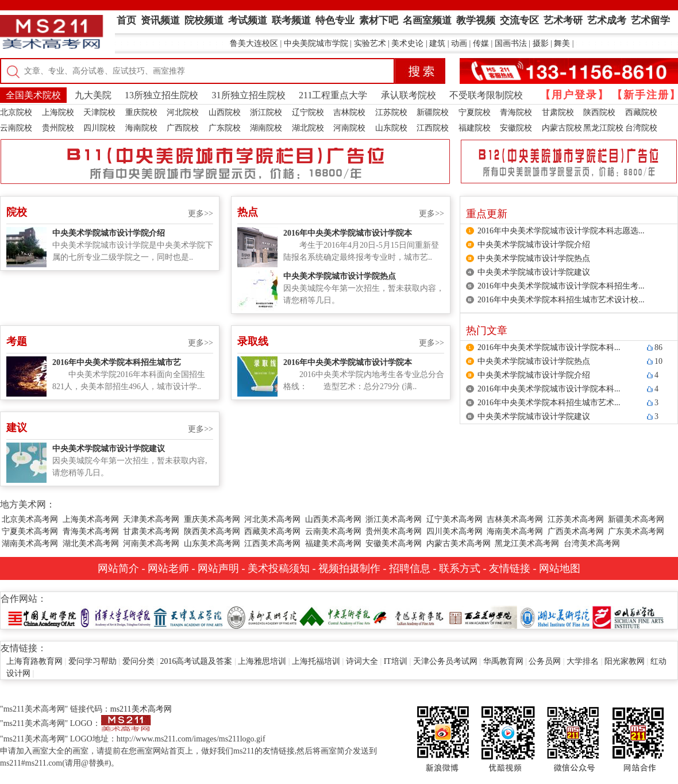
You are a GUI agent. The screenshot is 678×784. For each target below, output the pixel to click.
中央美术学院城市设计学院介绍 (109, 233)
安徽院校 (516, 128)
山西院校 (225, 112)
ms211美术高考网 (141, 709)
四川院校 (99, 128)
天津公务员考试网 (445, 661)
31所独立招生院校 (249, 95)
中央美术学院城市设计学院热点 (340, 276)
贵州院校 (58, 128)
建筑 (437, 43)
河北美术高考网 (272, 519)
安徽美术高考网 (394, 543)
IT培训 (396, 661)
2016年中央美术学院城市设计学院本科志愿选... (561, 231)
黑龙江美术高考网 (527, 543)
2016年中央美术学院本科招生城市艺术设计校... (561, 300)
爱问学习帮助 (93, 661)
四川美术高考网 (454, 531)
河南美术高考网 (151, 543)
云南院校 (16, 128)
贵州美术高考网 (394, 531)
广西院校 (183, 128)
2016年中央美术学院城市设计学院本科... (549, 347)
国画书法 (511, 43)
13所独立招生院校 (161, 95)
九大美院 (93, 95)
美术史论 (407, 43)
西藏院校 (641, 112)
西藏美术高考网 (272, 531)
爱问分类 (138, 661)
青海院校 (516, 112)
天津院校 (99, 112)
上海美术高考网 (91, 519)
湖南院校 (266, 128)
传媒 (481, 43)
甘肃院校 (558, 112)
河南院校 (349, 128)
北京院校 (16, 112)
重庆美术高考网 (212, 519)
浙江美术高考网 (394, 519)
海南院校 (141, 128)
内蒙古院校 (562, 128)
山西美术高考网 (333, 519)
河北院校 (183, 112)
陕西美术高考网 (212, 531)
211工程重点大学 (333, 95)
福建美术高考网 (333, 543)
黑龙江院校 (603, 128)
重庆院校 (141, 112)
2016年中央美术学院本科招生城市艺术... (549, 403)
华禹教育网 (503, 661)
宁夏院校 (475, 112)
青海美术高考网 (91, 531)
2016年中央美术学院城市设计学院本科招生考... (561, 286)
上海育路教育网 (34, 661)
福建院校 (475, 128)
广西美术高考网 (576, 531)
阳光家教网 (625, 661)
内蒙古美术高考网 (459, 543)
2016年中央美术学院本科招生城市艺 (117, 362)
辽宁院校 (308, 112)
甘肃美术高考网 (151, 531)
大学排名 (583, 661)
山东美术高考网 (212, 543)
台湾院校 (641, 128)
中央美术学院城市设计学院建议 (109, 449)
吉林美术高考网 (515, 519)
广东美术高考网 (636, 531)
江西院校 (433, 128)
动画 (459, 43)
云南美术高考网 (333, 531)
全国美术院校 (33, 95)
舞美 (562, 43)
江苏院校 (391, 112)
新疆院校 (433, 112)
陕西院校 (599, 112)
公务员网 (545, 661)
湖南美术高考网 (30, 543)
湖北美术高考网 (91, 543)
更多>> (201, 214)
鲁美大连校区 (254, 43)
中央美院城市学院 (316, 43)
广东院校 (225, 128)
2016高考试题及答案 (196, 661)
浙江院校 (266, 112)
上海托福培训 (316, 661)
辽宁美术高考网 (454, 519)
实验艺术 (370, 43)
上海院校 (58, 112)
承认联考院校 (409, 95)
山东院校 (391, 128)
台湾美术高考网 (592, 543)
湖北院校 (308, 128)
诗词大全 (362, 661)
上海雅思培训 (262, 661)
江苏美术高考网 (576, 519)
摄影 (541, 43)
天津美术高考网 (151, 519)
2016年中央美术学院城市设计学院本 (348, 233)
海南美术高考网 (515, 531)
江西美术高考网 (272, 543)
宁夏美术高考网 (30, 531)
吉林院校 (349, 112)
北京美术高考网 (30, 519)
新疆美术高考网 (636, 519)
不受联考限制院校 (486, 95)
